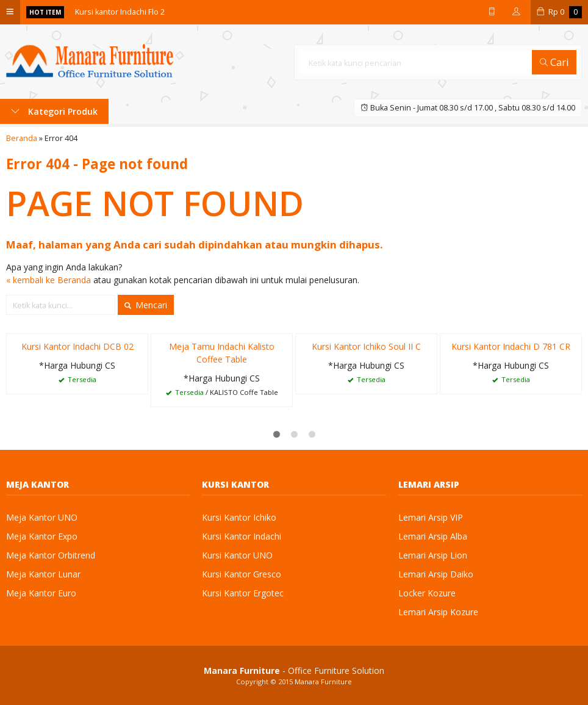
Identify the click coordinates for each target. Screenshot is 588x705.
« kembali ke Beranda (48, 280)
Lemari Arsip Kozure (438, 612)
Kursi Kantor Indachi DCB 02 (77, 346)
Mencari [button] (146, 305)
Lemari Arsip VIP (431, 517)
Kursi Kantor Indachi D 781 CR (511, 346)
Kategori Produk (54, 111)
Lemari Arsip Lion (433, 555)
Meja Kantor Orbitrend (51, 555)
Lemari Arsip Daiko (436, 574)
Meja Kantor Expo (42, 536)
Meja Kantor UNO (42, 517)
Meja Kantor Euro (41, 593)
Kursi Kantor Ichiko (239, 517)
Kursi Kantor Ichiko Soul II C (366, 346)
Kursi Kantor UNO (237, 555)
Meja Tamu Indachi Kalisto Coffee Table (222, 353)
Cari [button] (554, 62)
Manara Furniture (323, 681)
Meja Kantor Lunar (43, 574)
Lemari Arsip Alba (433, 536)
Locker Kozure (427, 593)
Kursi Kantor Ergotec (243, 593)
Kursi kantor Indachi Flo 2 (120, 12)
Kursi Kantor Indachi (242, 536)
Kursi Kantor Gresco (242, 574)
